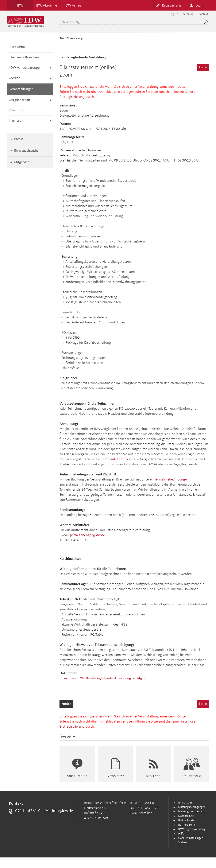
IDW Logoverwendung (192, 829)
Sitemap (188, 14)
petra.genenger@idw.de (87, 535)
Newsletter (115, 776)
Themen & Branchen (24, 57)
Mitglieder (22, 162)
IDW (62, 38)
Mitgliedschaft (20, 100)
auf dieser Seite (121, 459)
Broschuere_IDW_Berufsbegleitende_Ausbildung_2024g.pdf (103, 678)
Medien (15, 78)
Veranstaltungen (21, 89)
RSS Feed (153, 776)
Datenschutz (186, 816)
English (174, 14)
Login (203, 67)
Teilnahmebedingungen (171, 480)
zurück (66, 704)
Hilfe (181, 834)
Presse (19, 139)
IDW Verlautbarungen (25, 68)
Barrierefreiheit (188, 825)
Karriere (15, 121)
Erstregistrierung (72, 97)
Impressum (185, 803)
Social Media (77, 776)
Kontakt (203, 14)
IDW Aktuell (18, 47)
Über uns (16, 110)
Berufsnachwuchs (26, 151)
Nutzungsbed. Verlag (191, 811)
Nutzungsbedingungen (192, 807)
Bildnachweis (186, 820)
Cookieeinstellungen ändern (191, 840)
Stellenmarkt (192, 776)
